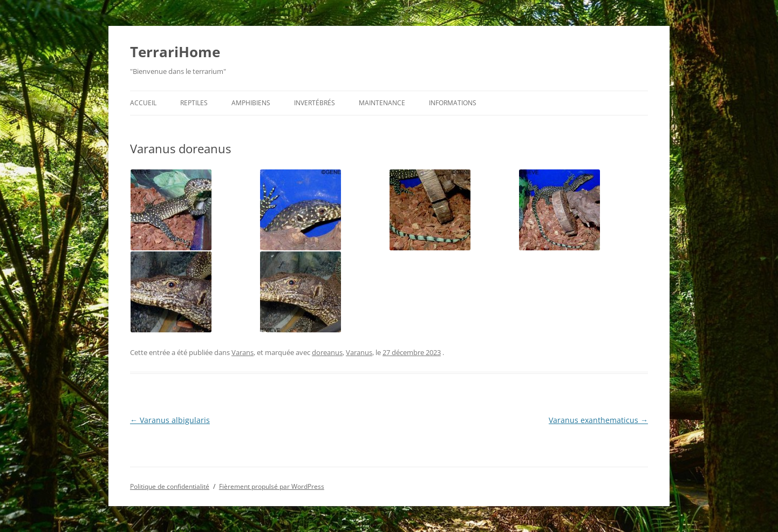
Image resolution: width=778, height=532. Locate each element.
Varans (243, 352)
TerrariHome (175, 52)
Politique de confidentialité (170, 486)
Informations (453, 103)
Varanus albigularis (170, 420)
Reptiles (194, 103)
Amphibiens (251, 103)
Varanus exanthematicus (598, 420)
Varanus (359, 352)
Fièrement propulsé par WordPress (272, 486)
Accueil (143, 103)
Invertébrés (315, 103)
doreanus (327, 352)
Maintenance (382, 103)
